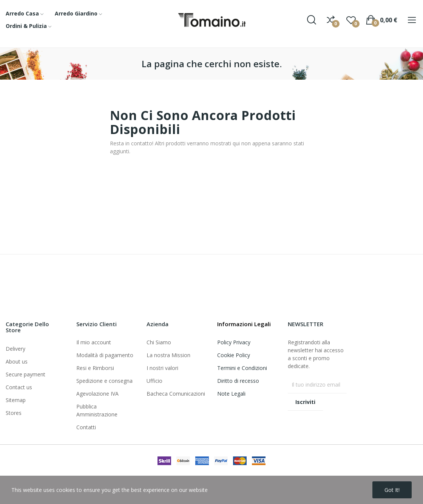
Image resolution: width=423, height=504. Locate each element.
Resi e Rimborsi (95, 368)
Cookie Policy (234, 355)
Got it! (392, 490)
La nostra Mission (168, 355)
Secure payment (25, 374)
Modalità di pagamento (105, 355)
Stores (14, 413)
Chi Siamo (159, 342)
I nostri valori (162, 368)
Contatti (86, 427)
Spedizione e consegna (104, 381)
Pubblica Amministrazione (97, 410)
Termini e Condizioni (242, 368)
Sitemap (16, 400)
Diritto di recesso (238, 381)
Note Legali (231, 394)
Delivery (15, 349)
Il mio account (94, 342)
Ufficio (154, 381)
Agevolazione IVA (97, 394)
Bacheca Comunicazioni (176, 394)
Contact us (19, 387)
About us (17, 361)
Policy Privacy (234, 342)
